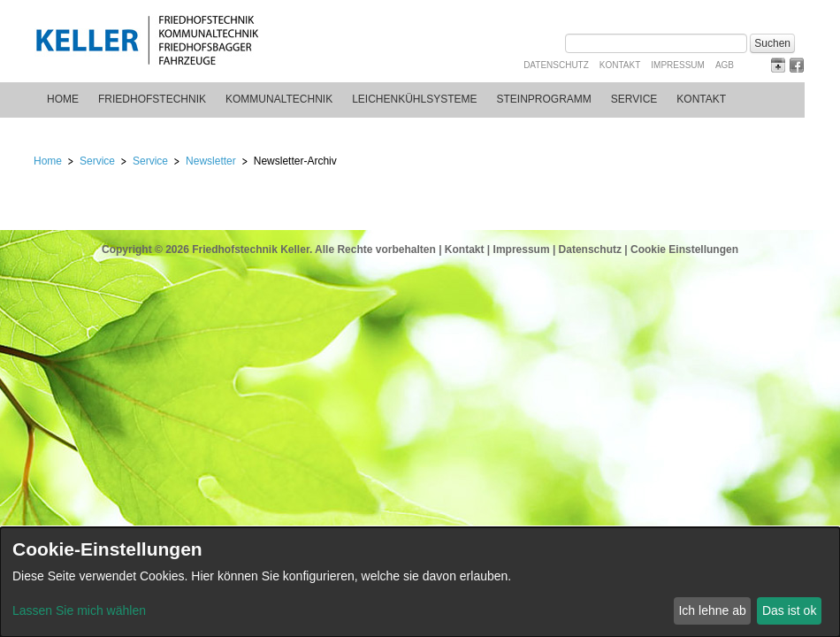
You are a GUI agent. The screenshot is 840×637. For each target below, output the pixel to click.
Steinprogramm (544, 99)
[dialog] (420, 582)
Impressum (678, 65)
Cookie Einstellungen (684, 249)
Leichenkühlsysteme (414, 99)
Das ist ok (789, 610)
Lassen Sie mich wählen (79, 610)
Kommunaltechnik (279, 99)
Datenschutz (556, 65)
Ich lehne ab (712, 610)
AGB (725, 65)
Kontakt (620, 65)
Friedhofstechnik (152, 99)
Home (63, 99)
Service (634, 99)
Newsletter (211, 161)
